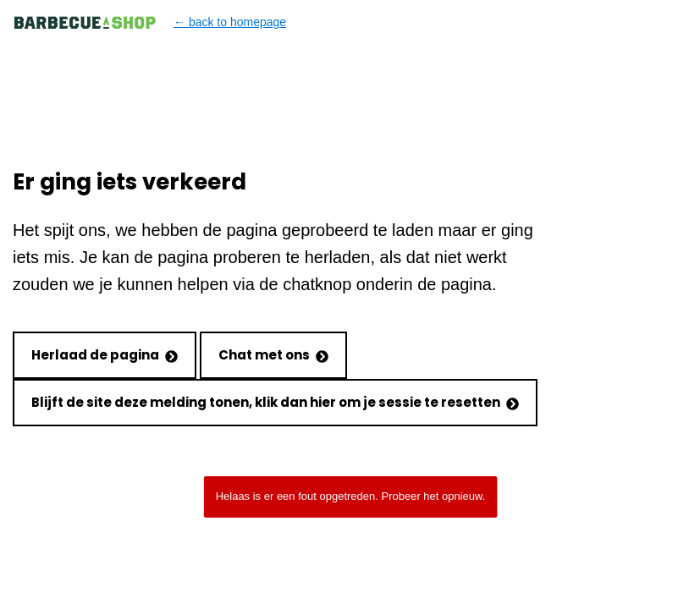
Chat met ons (273, 355)
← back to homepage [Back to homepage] (149, 22)
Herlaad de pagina (105, 355)
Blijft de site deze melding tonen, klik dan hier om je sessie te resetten (275, 402)
